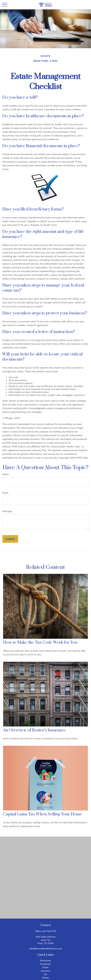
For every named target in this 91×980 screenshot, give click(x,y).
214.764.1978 (49, 931)
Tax (45, 974)
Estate (45, 967)
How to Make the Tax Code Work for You (40, 643)
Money (45, 978)
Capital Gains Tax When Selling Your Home (43, 814)
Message (7, 511)
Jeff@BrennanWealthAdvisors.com (45, 948)
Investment (45, 964)
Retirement (45, 960)
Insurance (45, 971)
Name (6, 474)
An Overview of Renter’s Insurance (34, 730)
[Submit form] (10, 539)
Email (5, 493)
